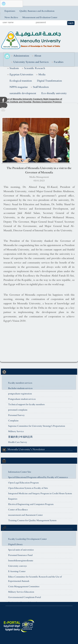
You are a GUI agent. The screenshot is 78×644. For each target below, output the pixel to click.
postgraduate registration (20, 394)
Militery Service (16, 431)
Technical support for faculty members (26, 404)
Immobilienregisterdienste (21, 561)
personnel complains (18, 410)
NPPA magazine (19, 87)
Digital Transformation (49, 81)
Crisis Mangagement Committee (24, 587)
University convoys (17, 566)
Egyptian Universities (21, 75)
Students (14, 68)
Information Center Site (20, 472)
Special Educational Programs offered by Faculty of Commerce (38, 477)
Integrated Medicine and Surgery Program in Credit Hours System (40, 494)
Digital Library (15, 544)
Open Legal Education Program (23, 483)
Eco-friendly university (54, 93)
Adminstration (21, 56)
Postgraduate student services (22, 399)
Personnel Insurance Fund (20, 555)
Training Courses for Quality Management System (32, 520)
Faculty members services (20, 383)
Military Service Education (21, 592)
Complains (13, 421)
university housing (17, 448)
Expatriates (10, 11)
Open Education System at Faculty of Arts (28, 488)
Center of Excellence (18, 510)
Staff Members (41, 87)
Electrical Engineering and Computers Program (31, 504)
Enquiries (13, 499)
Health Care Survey (18, 442)
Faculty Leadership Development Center (27, 539)
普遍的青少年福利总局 (20, 437)
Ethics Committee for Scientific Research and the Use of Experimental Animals (35, 579)
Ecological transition (21, 81)
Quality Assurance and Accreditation (37, 11)
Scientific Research (35, 68)
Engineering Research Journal (22, 603)
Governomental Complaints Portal (24, 597)
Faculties (59, 62)
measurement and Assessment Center (25, 515)
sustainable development (23, 93)
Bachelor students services (20, 388)
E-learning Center (17, 571)
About (38, 56)
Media (42, 75)
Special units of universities (21, 550)
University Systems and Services (31, 62)
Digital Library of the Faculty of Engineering (30, 526)
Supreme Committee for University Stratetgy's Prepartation (37, 426)
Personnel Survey (16, 415)
